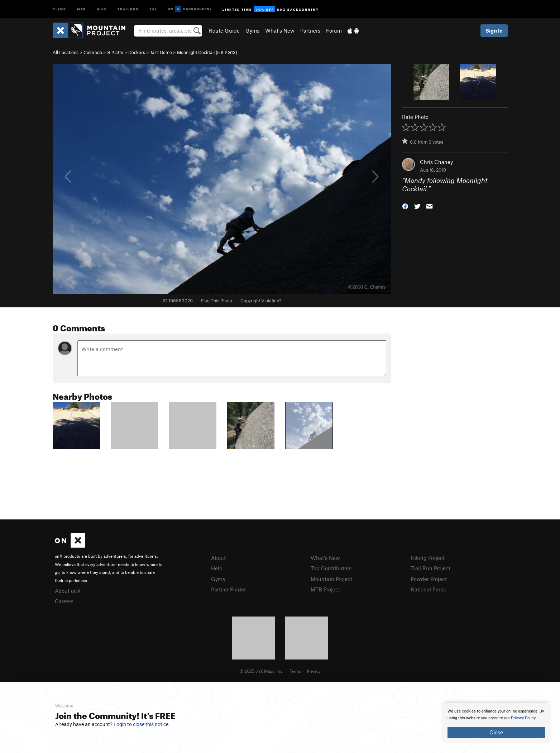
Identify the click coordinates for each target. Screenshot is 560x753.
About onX (68, 591)
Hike (102, 9)
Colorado (93, 52)
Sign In (494, 30)
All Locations (66, 52)
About (218, 558)
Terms (295, 671)
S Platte (115, 52)
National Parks (428, 589)
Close (496, 732)
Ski (153, 9)
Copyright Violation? (261, 301)
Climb (59, 9)
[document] (496, 723)
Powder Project (429, 579)
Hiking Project (428, 558)
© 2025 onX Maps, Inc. (262, 671)
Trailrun (128, 9)
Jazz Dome (161, 52)
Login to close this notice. (142, 724)
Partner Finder (228, 589)
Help (217, 568)
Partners (310, 30)
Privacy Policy (523, 718)
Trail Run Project (430, 568)
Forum (334, 30)
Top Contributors (331, 568)
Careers (64, 601)
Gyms (252, 30)
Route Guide (224, 30)
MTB (82, 9)
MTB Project (325, 589)
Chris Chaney (436, 162)
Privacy (314, 671)
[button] (405, 205)
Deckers (137, 52)
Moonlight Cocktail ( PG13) (207, 52)
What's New (280, 30)
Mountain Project (331, 579)
